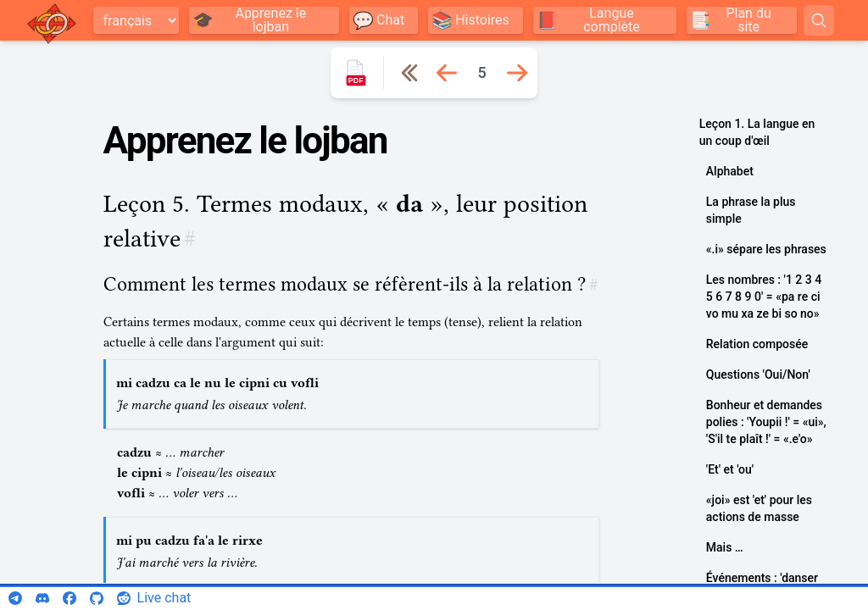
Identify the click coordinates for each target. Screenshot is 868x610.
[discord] (42, 598)
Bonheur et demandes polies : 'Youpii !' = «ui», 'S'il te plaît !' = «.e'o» (766, 422)
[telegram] (15, 598)
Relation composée (757, 344)
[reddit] (124, 598)
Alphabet (730, 171)
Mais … (725, 547)
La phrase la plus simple (751, 210)
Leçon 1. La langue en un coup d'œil (757, 132)
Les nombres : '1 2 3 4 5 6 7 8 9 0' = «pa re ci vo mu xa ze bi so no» (764, 297)
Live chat (164, 598)
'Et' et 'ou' (730, 469)
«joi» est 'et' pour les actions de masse (759, 508)
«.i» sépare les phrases (766, 249)
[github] (97, 598)
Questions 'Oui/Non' (758, 374)
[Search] (819, 20)
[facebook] (70, 598)
